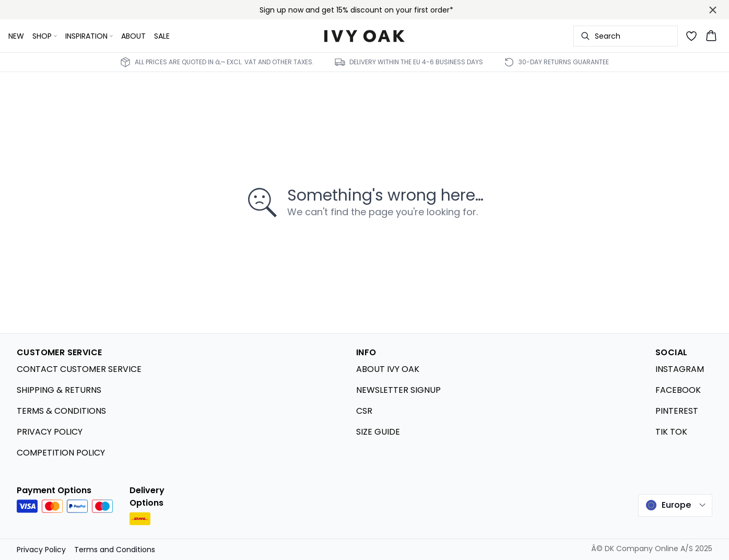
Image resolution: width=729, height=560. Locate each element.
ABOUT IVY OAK (388, 369)
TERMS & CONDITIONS (61, 411)
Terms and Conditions (115, 550)
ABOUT (133, 36)
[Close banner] (713, 10)
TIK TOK (671, 432)
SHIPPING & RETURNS (59, 390)
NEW (16, 36)
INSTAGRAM (680, 369)
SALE (162, 36)
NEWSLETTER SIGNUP (398, 390)
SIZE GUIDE (378, 432)
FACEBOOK (678, 390)
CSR (364, 411)
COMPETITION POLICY (61, 453)
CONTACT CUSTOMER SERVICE (79, 369)
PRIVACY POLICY (50, 432)
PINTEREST (677, 411)
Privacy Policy (41, 550)
